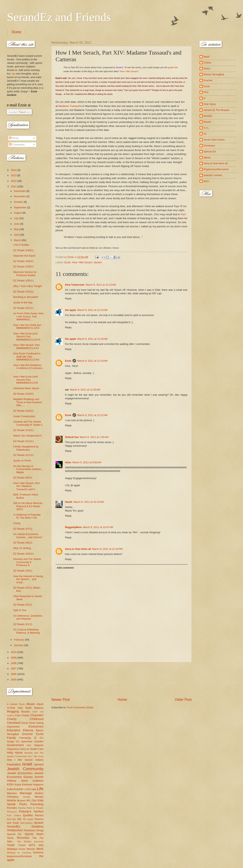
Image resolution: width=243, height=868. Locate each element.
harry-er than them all (78, 549)
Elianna (28, 730)
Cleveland (14, 723)
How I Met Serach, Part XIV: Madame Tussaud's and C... (26, 486)
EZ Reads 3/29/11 (24, 261)
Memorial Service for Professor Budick (25, 274)
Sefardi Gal (72, 437)
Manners (12, 793)
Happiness (13, 749)
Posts (14, 138)
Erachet (27, 734)
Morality (27, 797)
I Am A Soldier (21, 245)
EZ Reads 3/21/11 (24, 308)
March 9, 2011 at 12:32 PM (107, 549)
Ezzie (67, 262)
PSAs (23, 804)
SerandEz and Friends (59, 17)
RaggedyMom (73, 527)
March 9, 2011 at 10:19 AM (89, 502)
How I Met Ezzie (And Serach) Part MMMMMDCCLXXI (25, 380)
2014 (14, 170)
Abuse (31, 704)
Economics (36, 726)
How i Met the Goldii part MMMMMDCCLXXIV (27, 326)
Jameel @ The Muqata (216, 110)
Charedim (37, 715)
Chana (25, 715)
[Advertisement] (122, 680)
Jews (24, 781)
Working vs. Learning (19, 853)
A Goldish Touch (16, 704)
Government (15, 745)
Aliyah (40, 704)
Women (31, 849)
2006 (14, 674)
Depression (13, 727)
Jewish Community (25, 769)
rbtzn (68, 462)
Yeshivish (38, 852)
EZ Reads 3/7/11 (23, 529)
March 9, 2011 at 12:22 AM (92, 415)
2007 (14, 668)
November (20, 196)
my (14, 74)
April (17, 235)
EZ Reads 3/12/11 (24, 441)
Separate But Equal (24, 256)
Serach (98, 262)
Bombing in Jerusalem (26, 297)
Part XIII (70, 94)
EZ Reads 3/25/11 (24, 281)
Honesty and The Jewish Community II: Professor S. (27, 562)
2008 (14, 663)
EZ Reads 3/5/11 (23, 543)
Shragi (40, 830)
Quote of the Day (23, 302)
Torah (11, 845)
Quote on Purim (22, 461)
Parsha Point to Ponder (31, 808)
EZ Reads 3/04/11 (24, 554)
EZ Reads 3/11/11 (24, 455)
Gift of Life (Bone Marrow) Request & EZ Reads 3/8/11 (28, 506)
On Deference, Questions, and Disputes (28, 617)
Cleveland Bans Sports (26, 388)
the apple (71, 310)
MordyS (39, 797)
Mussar (21, 801)
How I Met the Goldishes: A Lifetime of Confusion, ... (28, 368)
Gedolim (39, 741)
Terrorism (23, 838)
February (19, 640)
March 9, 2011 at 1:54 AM (94, 437)
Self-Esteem (26, 823)
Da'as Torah (28, 723)
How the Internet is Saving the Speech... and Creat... (28, 579)
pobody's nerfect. (213, 175)
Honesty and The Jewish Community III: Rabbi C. (28, 423)
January (19, 645)
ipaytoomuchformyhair (19, 856)
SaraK (69, 502)
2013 (14, 175)
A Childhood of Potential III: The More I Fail (27, 516)
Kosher (19, 789)
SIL (19, 819)
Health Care (37, 749)
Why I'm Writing (22, 548)
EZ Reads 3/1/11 (23, 624)
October (19, 202)
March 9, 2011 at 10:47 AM (98, 527)
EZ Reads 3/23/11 (24, 292)
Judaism (38, 781)
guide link (173, 67)
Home (16, 32)
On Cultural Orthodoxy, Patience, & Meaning (26, 631)
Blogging (13, 711)
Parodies (12, 808)
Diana (207, 68)
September (20, 207)
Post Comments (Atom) (80, 707)
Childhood (37, 719)
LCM (27, 789)
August (18, 213)
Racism (39, 815)
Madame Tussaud (69, 106)
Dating (40, 723)
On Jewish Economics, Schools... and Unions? (28, 536)
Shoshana (30, 830)
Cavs (18, 715)
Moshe (11, 800)
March (18, 240)
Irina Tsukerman (75, 285)
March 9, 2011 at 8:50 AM (87, 462)
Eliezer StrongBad (214, 74)
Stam (40, 834)
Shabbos (37, 826)
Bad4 (28, 708)
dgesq (207, 157)
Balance (39, 708)
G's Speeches (24, 741)
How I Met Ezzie (35, 756)
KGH (10, 784)
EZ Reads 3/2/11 (23, 605)
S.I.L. (206, 128)
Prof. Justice (14, 815)
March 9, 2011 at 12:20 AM (85, 390)
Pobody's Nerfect (31, 811)
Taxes (10, 838)
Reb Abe (12, 819)
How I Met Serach (129, 71)
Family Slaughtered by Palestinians (26, 448)
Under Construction (24, 416)
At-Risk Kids (15, 708)
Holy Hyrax (15, 752)
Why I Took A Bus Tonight (28, 286)
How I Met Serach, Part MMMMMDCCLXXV (26, 346)
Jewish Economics (20, 773)
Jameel (39, 764)
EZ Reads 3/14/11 (24, 430)
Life (40, 789)
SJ (25, 819)
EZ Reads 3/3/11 (23, 571)
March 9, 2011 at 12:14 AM (101, 285)
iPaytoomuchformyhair (216, 169)
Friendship (25, 738)
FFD (206, 92)
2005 (14, 680)
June (17, 224)
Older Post (183, 700)
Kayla (18, 785)
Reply (68, 299)
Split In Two (20, 610)
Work (40, 849)
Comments (17, 145)
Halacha (39, 745)
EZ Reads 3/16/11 (24, 411)
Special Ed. (14, 834)
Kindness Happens (33, 785)
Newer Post (61, 700)
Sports (29, 834)
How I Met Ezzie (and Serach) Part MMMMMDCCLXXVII (27, 337)
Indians (39, 760)
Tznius (22, 845)
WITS (32, 845)
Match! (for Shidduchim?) (27, 436)
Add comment (65, 568)
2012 (14, 181)
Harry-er (24, 749)
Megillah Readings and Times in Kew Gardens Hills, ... (28, 402)
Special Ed (210, 151)
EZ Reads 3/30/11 (24, 250)
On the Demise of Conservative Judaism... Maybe (28, 469)
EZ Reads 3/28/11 (24, 267)
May (17, 229)
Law (33, 789)
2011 (14, 186)
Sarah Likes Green (214, 140)
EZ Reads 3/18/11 (24, 394)
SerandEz (14, 826)
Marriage (26, 793)
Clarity (17, 523)
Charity (12, 719)
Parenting (37, 804)
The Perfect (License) (30, 842)
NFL (28, 801)
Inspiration (14, 764)
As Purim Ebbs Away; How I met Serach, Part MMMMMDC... (28, 316)
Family (11, 738)
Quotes (28, 815)
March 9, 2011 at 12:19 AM (93, 339)
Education (14, 730)
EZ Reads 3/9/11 (23, 478)
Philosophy (12, 812)
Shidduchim (15, 830)
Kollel (10, 789)
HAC (29, 745)
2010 (14, 652)
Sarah (30, 819)
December (20, 191)
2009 (14, 658)
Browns (26, 712)
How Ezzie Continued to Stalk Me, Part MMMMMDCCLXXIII (27, 357)
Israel (27, 764)
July (16, 218)
